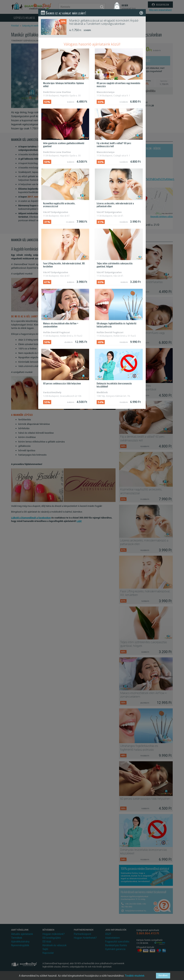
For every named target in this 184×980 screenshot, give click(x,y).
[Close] (141, 13)
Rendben (163, 976)
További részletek (135, 976)
